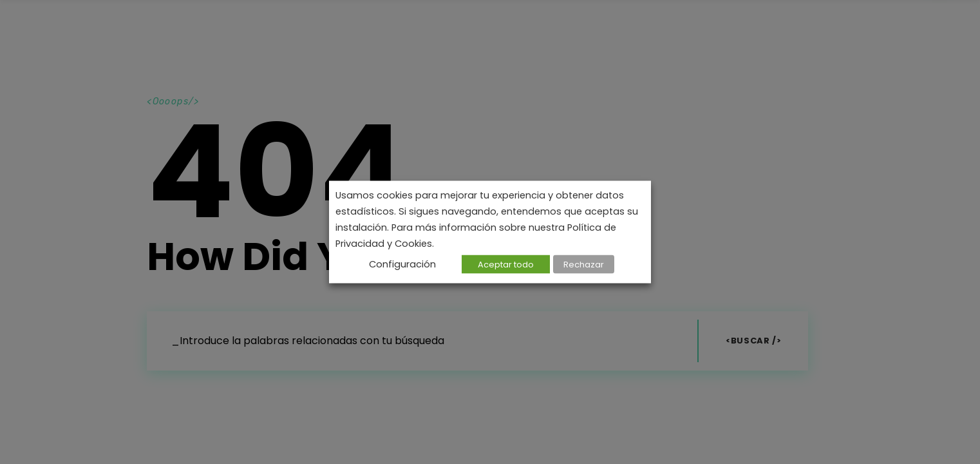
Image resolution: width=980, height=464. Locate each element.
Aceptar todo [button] (506, 265)
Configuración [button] (402, 264)
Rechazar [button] (584, 265)
